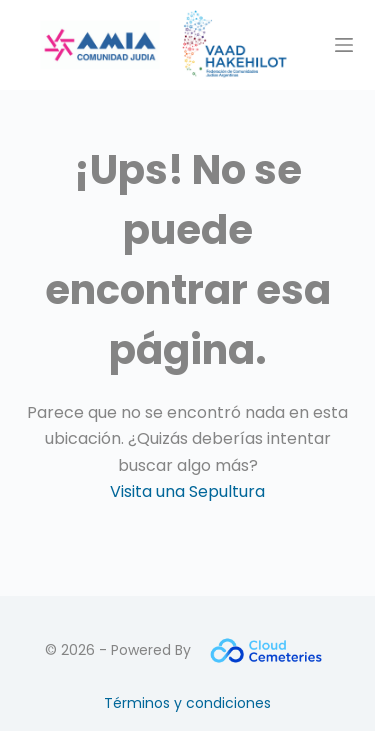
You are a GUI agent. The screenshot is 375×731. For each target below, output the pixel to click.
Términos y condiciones (187, 703)
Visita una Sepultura (187, 491)
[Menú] (344, 45)
